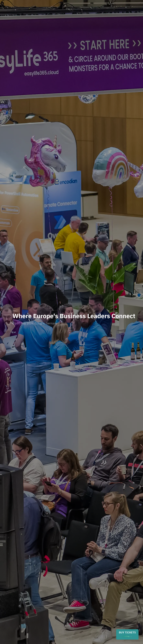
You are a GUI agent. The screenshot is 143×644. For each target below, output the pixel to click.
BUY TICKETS (127, 634)
